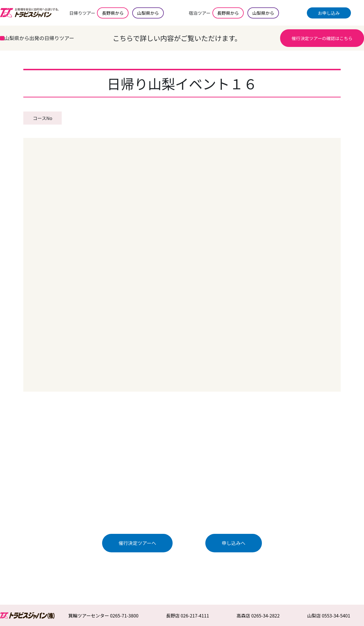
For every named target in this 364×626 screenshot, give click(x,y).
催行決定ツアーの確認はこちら (322, 38)
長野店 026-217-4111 (188, 615)
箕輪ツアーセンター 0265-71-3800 (103, 615)
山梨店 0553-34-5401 (329, 615)
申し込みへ (234, 543)
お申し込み (329, 13)
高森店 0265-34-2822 (258, 615)
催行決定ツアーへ (137, 543)
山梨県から (148, 13)
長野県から (113, 13)
